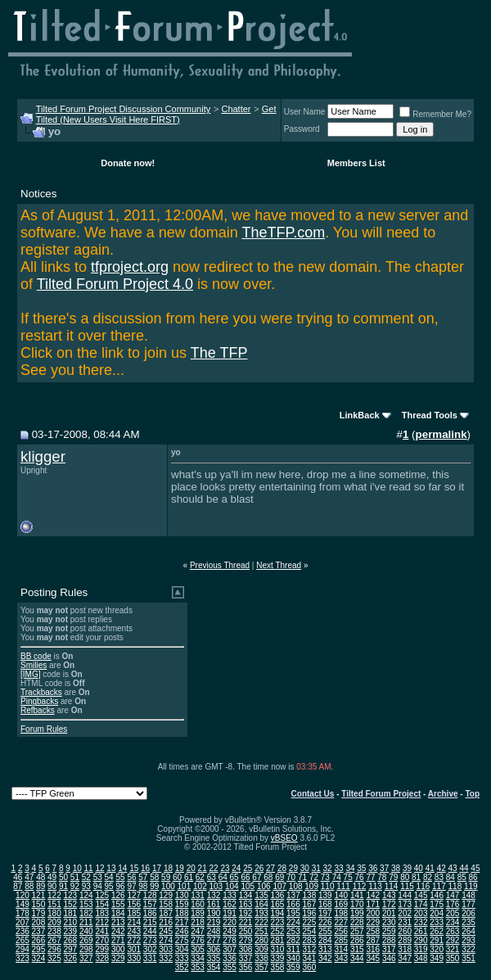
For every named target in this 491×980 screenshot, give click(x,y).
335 (214, 958)
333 (182, 958)
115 (407, 886)
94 (98, 886)
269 (86, 940)
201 (389, 913)
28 (282, 868)
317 (389, 949)
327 (86, 958)
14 (122, 868)
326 (71, 958)
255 (325, 931)
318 (405, 949)
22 (214, 868)
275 (182, 940)
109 (311, 886)
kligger (43, 456)
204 (437, 913)
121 (39, 895)
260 (405, 931)
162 (230, 904)
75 (348, 877)
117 (439, 886)
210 (71, 922)
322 (468, 949)
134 (246, 895)
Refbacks (38, 710)
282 (293, 940)
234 (453, 922)
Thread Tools (430, 415)
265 (23, 940)
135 (261, 895)
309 (261, 949)
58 (154, 877)
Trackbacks (41, 692)
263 (453, 931)
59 (166, 877)
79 (393, 877)
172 (389, 904)
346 (389, 958)
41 (430, 868)
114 (392, 886)
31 (316, 868)
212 (102, 922)
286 (357, 940)
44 (464, 868)
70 (291, 877)
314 (341, 949)
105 (248, 886)
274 (166, 940)
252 (278, 931)
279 (246, 940)
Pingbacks (39, 701)
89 (41, 886)
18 (168, 868)
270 (102, 940)
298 (86, 949)
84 (450, 877)
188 (182, 913)
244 (150, 931)
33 (338, 868)
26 (259, 868)
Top (472, 794)
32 (328, 868)
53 (98, 877)
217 (182, 922)
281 (278, 940)
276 (198, 940)
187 (166, 913)
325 (54, 958)
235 (468, 922)
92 (75, 886)
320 (437, 949)
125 (102, 895)
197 (325, 913)
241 (102, 931)
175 (437, 904)
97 (131, 886)
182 (86, 913)
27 (270, 868)
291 (437, 940)
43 (453, 868)
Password (302, 129)
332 (166, 958)
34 (350, 868)
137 (293, 895)
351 (468, 958)
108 (296, 886)
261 (421, 931)
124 (86, 895)
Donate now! (128, 163)
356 (246, 967)
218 (198, 922)
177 (468, 904)
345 (373, 958)
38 (396, 868)
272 (134, 940)
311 (293, 949)
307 (230, 949)
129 (166, 895)
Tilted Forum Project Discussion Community (124, 109)
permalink (441, 434)
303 (166, 949)
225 (310, 922)
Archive (443, 794)
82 (428, 877)
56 (131, 877)
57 (143, 877)
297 (71, 949)
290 (421, 940)
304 (182, 949)
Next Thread (279, 565)
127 (134, 895)
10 (77, 868)
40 (419, 868)
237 (39, 931)
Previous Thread (220, 565)
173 (405, 904)
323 (23, 958)
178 (23, 913)
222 (261, 922)
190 (214, 913)
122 (54, 895)
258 (373, 931)
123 (71, 895)
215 (150, 922)
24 (236, 868)
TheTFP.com (283, 233)
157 (150, 904)
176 (453, 904)
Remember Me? (435, 114)
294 (23, 949)
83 (439, 877)
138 (310, 895)
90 (52, 886)
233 (437, 922)
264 (468, 931)
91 (63, 886)
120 (23, 895)
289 (405, 940)
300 (118, 949)
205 (453, 913)
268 (71, 940)
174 (421, 904)
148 (468, 895)
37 (384, 868)
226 (325, 922)
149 (23, 904)
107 (279, 886)
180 (54, 913)
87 (18, 886)
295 (39, 949)
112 (360, 886)
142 (373, 895)
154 (102, 904)
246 (182, 931)
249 (230, 931)
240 (86, 931)
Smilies (34, 665)
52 (86, 877)
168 (325, 904)
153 (86, 904)
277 (214, 940)
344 (357, 958)
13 (111, 868)
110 (328, 886)
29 (293, 868)
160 (198, 904)
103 (216, 886)
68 (268, 877)
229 (373, 922)
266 (39, 940)
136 (278, 895)
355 (230, 967)
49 (52, 877)
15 (134, 868)
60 (177, 877)
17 (157, 868)
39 (407, 868)
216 (166, 922)
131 (198, 895)
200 (373, 913)
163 (246, 904)
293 (468, 940)
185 (134, 913)
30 (305, 868)
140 (341, 895)
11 (89, 868)
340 (293, 958)
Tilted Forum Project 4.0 (115, 284)
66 (245, 877)
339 (278, 958)
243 (134, 931)
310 (278, 949)
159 (182, 904)
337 (246, 958)
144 (405, 895)
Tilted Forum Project (381, 794)
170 (357, 904)
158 (166, 904)
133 (230, 895)
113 (375, 886)
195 (293, 913)
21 (203, 868)
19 (180, 868)
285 (341, 940)
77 (370, 877)
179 (39, 913)
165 (278, 904)
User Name (305, 112)
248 (214, 931)
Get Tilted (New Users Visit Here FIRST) (156, 114)
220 (230, 922)
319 (421, 949)
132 (214, 895)
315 (357, 949)
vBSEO (284, 838)
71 (302, 877)
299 (102, 949)
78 (382, 877)
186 (150, 913)
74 (337, 877)
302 (150, 949)
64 (223, 877)
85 (462, 877)
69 (279, 877)
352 (182, 967)
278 (230, 940)
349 (437, 958)
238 (54, 931)
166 (293, 904)
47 (29, 877)
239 (71, 931)
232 (421, 922)
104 (232, 886)
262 (437, 931)
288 (389, 940)
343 (341, 958)
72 (314, 877)
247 (198, 931)
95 (109, 886)
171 (373, 904)
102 (200, 886)
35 (361, 868)
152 (71, 904)
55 (120, 877)
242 (118, 931)
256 (341, 931)
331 (150, 958)
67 (257, 877)
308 (246, 949)
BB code (36, 656)
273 (150, 940)
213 (118, 922)
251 (261, 931)
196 (310, 913)
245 (166, 931)
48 (41, 877)
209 (54, 922)
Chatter (236, 109)
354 (214, 967)
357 (261, 967)
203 (421, 913)
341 (310, 958)
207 (23, 922)
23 (225, 868)
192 (246, 913)
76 (360, 877)
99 (154, 886)
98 (143, 886)
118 (455, 886)
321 (453, 949)
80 (405, 877)
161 (214, 904)
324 (39, 958)
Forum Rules (44, 729)
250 (246, 931)
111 (343, 886)
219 (214, 922)
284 (325, 940)
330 (134, 958)
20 (191, 868)
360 (310, 967)
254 (310, 931)
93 (86, 886)
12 (99, 868)
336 (230, 958)
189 (198, 913)
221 (246, 922)
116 (423, 886)
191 (230, 913)
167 (310, 904)
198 (341, 913)
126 (118, 895)
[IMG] (30, 674)
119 (471, 886)
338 (261, 958)
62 (200, 877)
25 (248, 868)
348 (421, 958)
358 (278, 967)
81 (416, 877)
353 (198, 967)
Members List (356, 163)
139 (325, 895)
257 (357, 931)
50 (63, 877)
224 (293, 922)
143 (389, 895)
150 (39, 904)
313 (325, 949)
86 (473, 877)
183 (102, 913)
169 (341, 904)
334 (198, 958)
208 (39, 922)
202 (405, 913)
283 (310, 940)
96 (120, 886)
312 (310, 949)
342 (325, 958)
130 (182, 895)
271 (118, 940)
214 (134, 922)
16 (145, 868)
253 (293, 931)
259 (389, 931)
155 (118, 904)
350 (453, 958)
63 (212, 877)
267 (54, 940)
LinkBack (360, 415)
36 (373, 868)
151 (54, 904)
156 (134, 904)
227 (341, 922)
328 (102, 958)
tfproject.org (130, 267)
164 (261, 904)
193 (261, 913)
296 (54, 949)
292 (453, 940)
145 (421, 895)
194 (278, 913)
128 (150, 895)
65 (234, 877)
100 (168, 886)
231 (405, 922)
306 (214, 949)
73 (325, 877)
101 (185, 886)
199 (357, 913)
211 (86, 922)
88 (29, 886)
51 (75, 877)
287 (373, 940)
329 (118, 958)
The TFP (219, 353)
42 (441, 868)
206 (468, 913)
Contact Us (313, 794)
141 (357, 895)
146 (437, 895)
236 (23, 931)
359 (293, 967)
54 (109, 877)
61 (189, 877)
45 (475, 868)
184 (118, 913)
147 (453, 895)
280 (261, 940)
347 (405, 958)
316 (373, 949)
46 (18, 877)
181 (71, 913)
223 (278, 922)
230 (389, 922)
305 (198, 949)
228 (357, 922)
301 (134, 949)
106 (264, 886)
